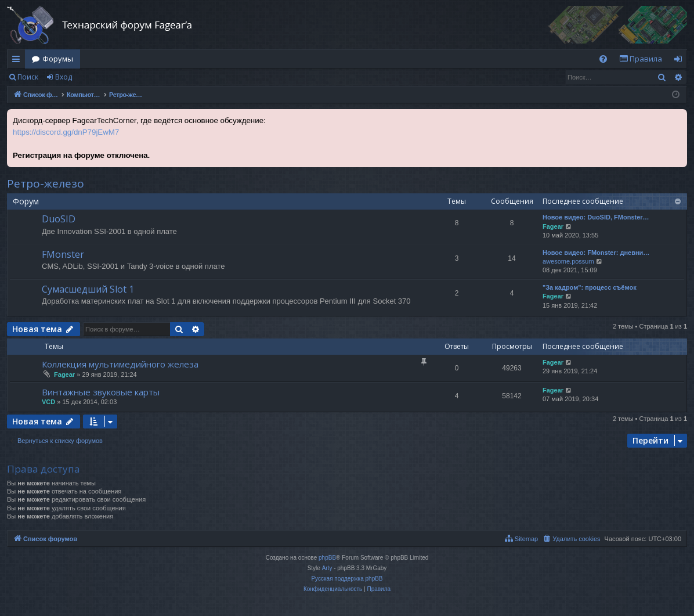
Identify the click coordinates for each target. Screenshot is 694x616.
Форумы (58, 59)
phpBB (327, 558)
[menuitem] (603, 59)
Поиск (28, 77)
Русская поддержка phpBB (347, 579)
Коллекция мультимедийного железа (120, 364)
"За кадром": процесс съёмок (590, 287)
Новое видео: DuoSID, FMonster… (596, 217)
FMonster (63, 254)
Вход (64, 77)
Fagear (553, 226)
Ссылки (18, 61)
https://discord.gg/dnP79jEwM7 (66, 132)
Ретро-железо (46, 183)
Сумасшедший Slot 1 (88, 289)
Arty (327, 568)
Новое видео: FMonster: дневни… (596, 253)
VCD (48, 402)
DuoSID (59, 219)
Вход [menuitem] (680, 61)
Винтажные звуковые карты (101, 392)
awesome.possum (568, 261)
